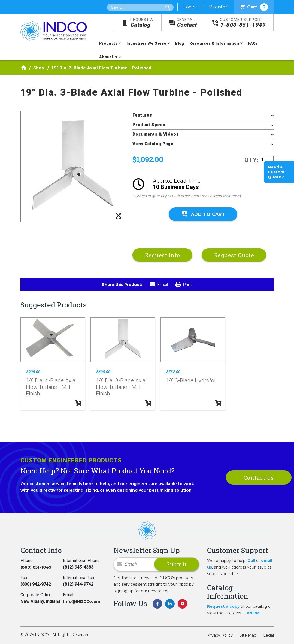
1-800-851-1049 (243, 23)
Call (251, 561)
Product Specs (149, 125)
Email (159, 285)
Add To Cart (203, 214)
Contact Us (259, 477)
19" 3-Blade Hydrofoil (191, 380)
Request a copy (223, 606)
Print (184, 285)
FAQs (253, 43)
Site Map (248, 635)
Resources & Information (214, 43)
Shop (39, 68)
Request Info (162, 255)
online (253, 613)
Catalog (142, 23)
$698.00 (103, 372)
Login (190, 7)
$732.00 (173, 372)
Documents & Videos (156, 134)
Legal (269, 635)
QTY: (252, 160)
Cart (254, 7)
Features (142, 115)
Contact (187, 23)
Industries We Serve (146, 43)
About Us (108, 57)
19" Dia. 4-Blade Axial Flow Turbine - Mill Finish (51, 387)
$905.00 (33, 372)
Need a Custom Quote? (276, 172)
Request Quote (234, 255)
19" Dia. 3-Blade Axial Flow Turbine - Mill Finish (121, 387)
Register (218, 7)
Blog (180, 43)
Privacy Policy (219, 635)
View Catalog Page (153, 144)
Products (108, 43)
